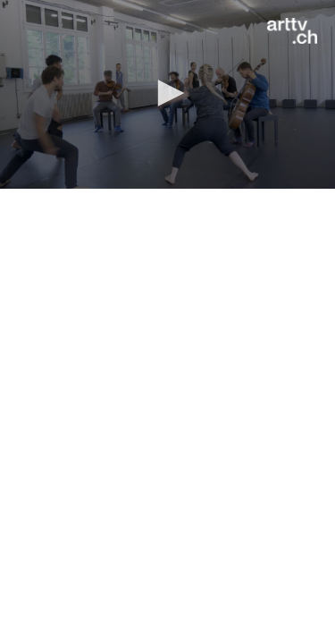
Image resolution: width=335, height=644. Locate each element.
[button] (168, 93)
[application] (167, 94)
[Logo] (292, 31)
